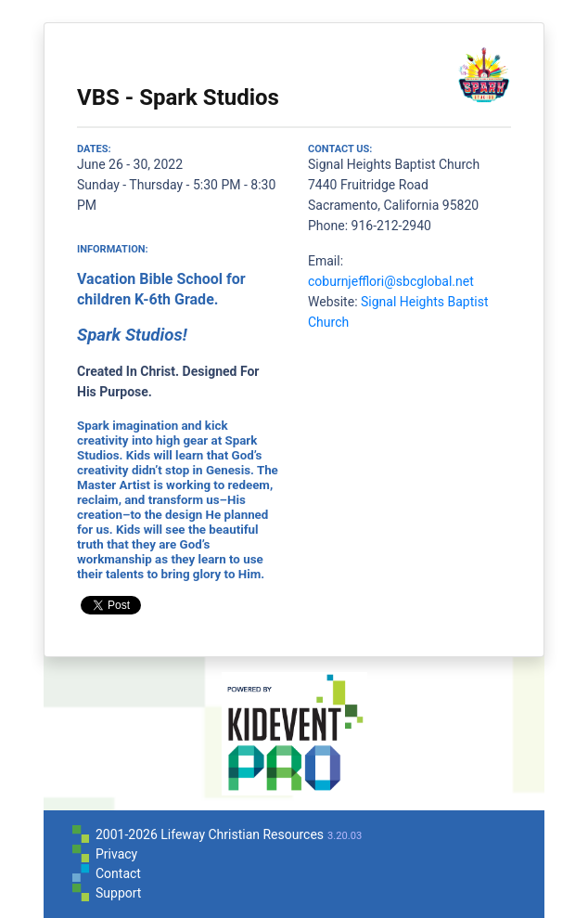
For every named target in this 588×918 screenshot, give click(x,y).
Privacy (116, 854)
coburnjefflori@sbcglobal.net (391, 281)
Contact (118, 873)
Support (118, 893)
